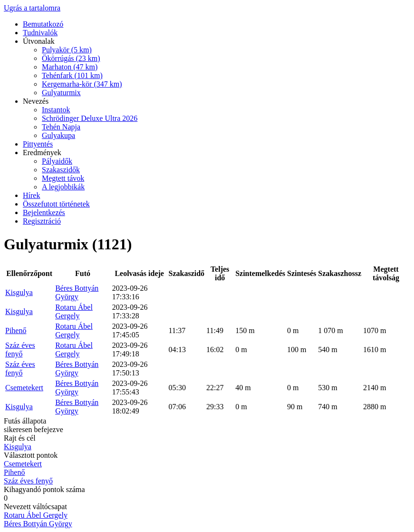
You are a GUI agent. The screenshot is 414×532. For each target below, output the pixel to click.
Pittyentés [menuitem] (38, 144)
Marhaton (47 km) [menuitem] (70, 67)
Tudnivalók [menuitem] (40, 33)
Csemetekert (24, 388)
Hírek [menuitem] (31, 195)
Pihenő (16, 330)
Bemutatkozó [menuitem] (43, 24)
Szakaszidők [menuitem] (61, 170)
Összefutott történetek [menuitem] (56, 204)
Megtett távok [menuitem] (63, 178)
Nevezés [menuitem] (36, 101)
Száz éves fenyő (20, 350)
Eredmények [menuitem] (42, 153)
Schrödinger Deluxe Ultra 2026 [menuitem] (90, 118)
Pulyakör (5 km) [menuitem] (67, 50)
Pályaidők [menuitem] (57, 161)
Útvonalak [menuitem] (39, 41)
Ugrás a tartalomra (32, 8)
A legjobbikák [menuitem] (63, 187)
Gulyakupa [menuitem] (58, 135)
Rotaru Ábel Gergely (74, 311)
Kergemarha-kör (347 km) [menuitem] (82, 84)
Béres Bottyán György (77, 292)
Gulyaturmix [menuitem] (61, 93)
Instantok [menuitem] (56, 110)
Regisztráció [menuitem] (42, 221)
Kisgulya (19, 292)
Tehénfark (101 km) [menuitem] (72, 75)
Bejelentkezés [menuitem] (44, 212)
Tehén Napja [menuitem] (61, 127)
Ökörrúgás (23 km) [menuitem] (71, 58)
